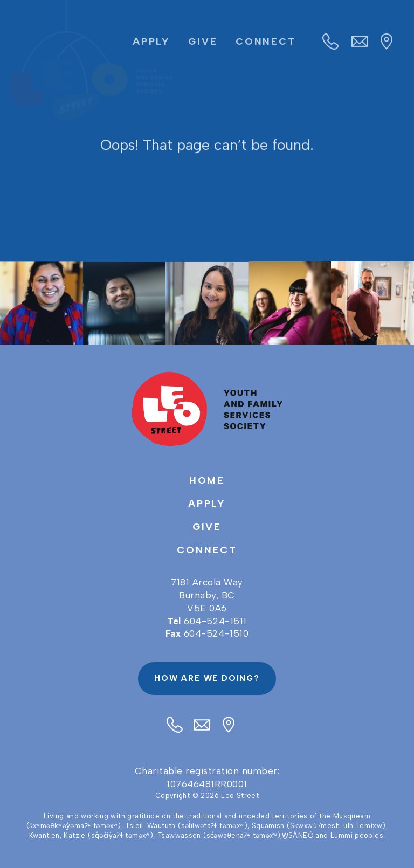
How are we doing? (207, 678)
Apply (151, 44)
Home (207, 480)
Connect (266, 44)
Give (203, 44)
